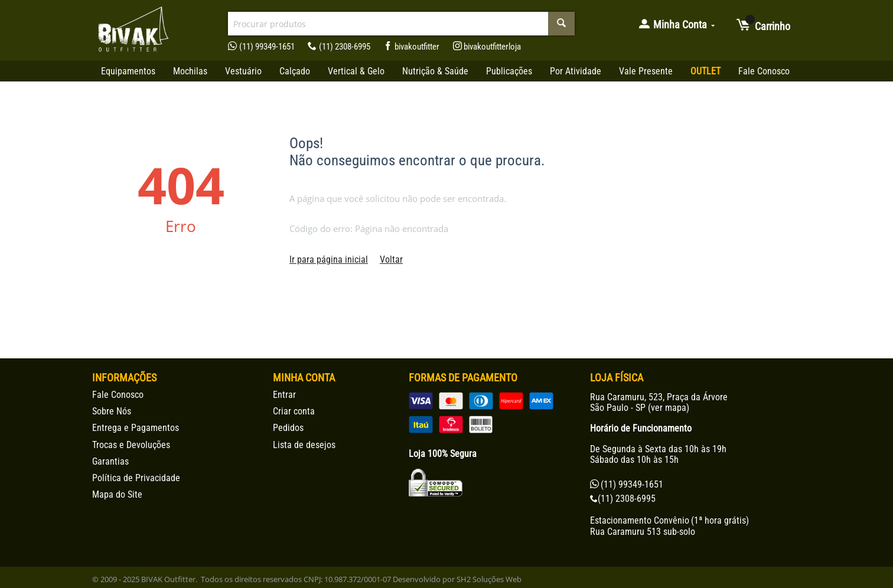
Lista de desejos (304, 445)
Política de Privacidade (136, 478)
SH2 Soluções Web (489, 579)
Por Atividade (576, 71)
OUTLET (705, 71)
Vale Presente (646, 71)
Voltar (391, 259)
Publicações (509, 71)
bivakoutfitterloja (487, 47)
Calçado (295, 71)
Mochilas (190, 71)
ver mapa (669, 408)
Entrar (284, 395)
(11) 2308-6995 (339, 47)
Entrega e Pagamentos (136, 428)
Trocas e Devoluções (131, 445)
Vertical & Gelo (356, 71)
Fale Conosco (764, 71)
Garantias (110, 461)
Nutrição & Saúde (435, 71)
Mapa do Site (117, 494)
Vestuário (243, 71)
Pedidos (288, 428)
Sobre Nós (112, 411)
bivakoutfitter (411, 47)
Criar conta (294, 411)
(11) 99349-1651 (261, 47)
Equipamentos (128, 71)
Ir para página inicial (329, 259)
